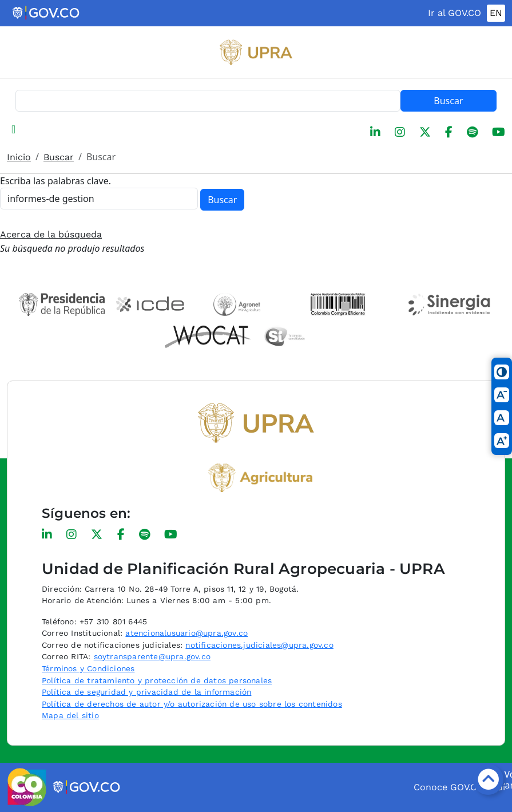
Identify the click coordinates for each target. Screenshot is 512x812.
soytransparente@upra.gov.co (152, 656)
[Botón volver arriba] (488, 779)
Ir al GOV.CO (455, 13)
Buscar (448, 101)
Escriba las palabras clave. (55, 181)
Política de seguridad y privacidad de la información (146, 692)
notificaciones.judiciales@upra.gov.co (259, 645)
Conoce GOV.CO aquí (459, 787)
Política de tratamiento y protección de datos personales (157, 680)
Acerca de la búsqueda (51, 234)
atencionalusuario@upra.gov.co (186, 633)
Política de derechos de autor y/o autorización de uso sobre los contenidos (192, 704)
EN (496, 13)
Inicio (19, 157)
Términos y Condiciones (88, 668)
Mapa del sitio (70, 715)
